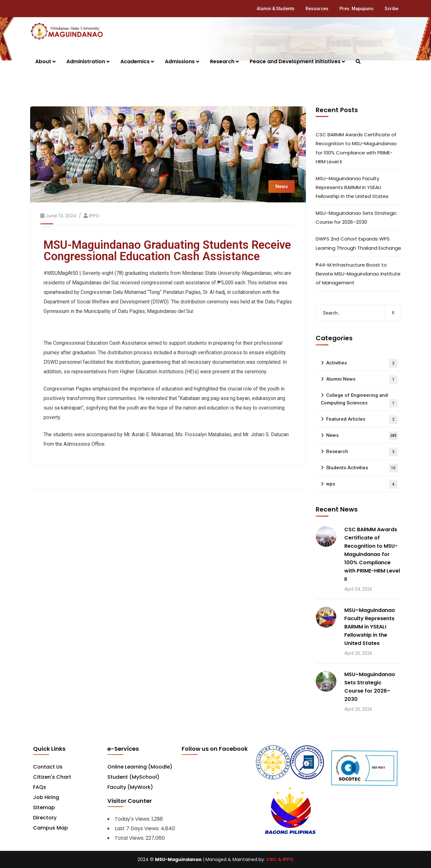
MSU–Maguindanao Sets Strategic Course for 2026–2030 (356, 217)
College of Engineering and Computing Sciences (359, 400)
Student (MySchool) (133, 777)
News (282, 186)
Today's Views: (133, 819)
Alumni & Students (276, 9)
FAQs (40, 787)
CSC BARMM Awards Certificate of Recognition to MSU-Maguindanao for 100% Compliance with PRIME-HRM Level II (356, 148)
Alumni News (362, 380)
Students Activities (362, 468)
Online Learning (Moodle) (140, 767)
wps (362, 484)
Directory (45, 818)
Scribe (391, 9)
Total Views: (130, 838)
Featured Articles (362, 420)
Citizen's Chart (52, 777)
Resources (317, 9)
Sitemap (44, 807)
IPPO (94, 216)
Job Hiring (46, 797)
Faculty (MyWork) (130, 787)
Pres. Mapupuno (357, 9)
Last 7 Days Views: (138, 828)
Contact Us (48, 767)
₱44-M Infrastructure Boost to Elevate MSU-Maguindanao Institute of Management (358, 274)
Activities (362, 363)
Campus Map (51, 828)
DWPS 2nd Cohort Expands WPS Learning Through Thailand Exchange (358, 243)
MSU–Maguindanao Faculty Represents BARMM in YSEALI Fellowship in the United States (352, 187)
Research (362, 452)
